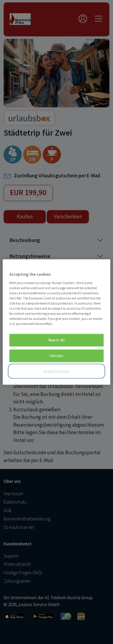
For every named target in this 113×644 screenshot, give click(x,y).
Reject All (57, 340)
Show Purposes (56, 371)
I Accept (56, 356)
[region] (56, 322)
